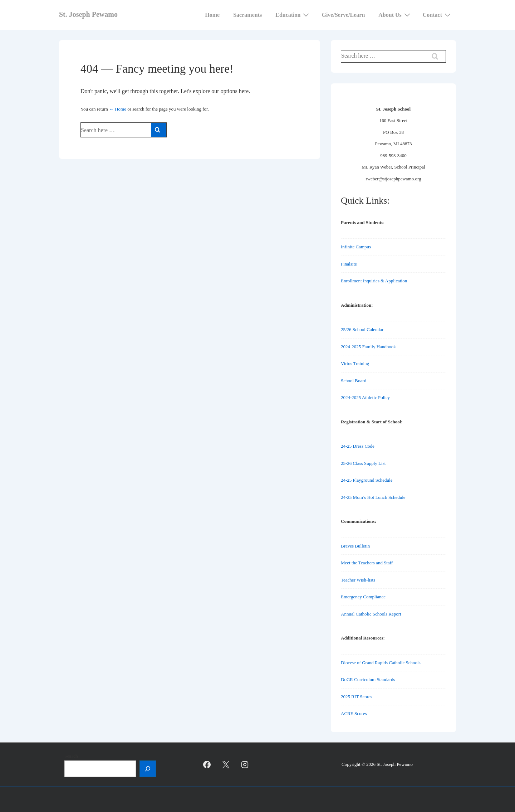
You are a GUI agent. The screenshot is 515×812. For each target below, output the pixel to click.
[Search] (148, 769)
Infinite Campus (356, 247)
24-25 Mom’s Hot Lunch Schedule (373, 497)
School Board (354, 381)
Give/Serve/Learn (343, 15)
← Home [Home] (118, 109)
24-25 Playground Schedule (367, 480)
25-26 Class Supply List (363, 463)
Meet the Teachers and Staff (367, 563)
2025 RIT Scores (357, 697)
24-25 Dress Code (358, 446)
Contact (438, 15)
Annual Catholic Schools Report (371, 614)
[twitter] (226, 765)
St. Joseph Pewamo (88, 14)
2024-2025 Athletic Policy (365, 397)
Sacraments (247, 15)
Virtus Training (355, 363)
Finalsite (349, 264)
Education (293, 15)
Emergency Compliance (363, 597)
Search (71, 756)
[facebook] (207, 765)
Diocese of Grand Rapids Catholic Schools (381, 663)
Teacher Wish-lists (358, 580)
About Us (395, 15)
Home (212, 15)
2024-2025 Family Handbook (368, 347)
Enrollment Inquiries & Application (374, 281)
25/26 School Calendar (362, 329)
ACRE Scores (354, 713)
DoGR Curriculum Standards (368, 679)
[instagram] (245, 765)
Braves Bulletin (355, 546)
